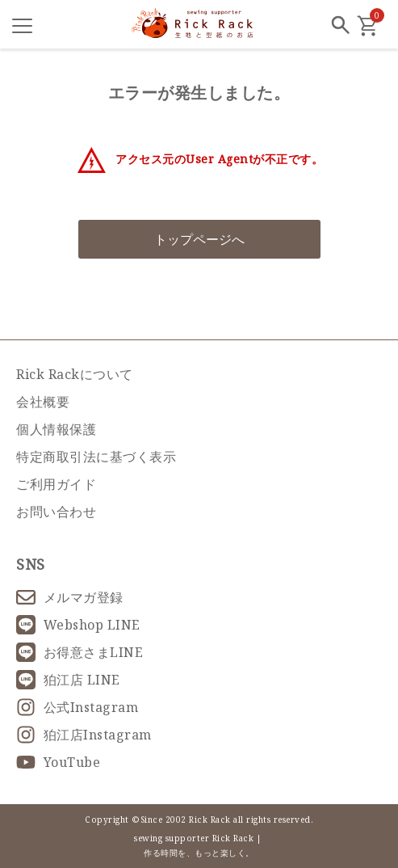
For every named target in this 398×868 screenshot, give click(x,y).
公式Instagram (77, 707)
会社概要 (43, 402)
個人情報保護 (56, 429)
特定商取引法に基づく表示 (96, 457)
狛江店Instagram (84, 735)
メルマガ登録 (70, 597)
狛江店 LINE (68, 680)
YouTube (58, 762)
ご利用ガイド (56, 484)
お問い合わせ (56, 512)
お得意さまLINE (80, 652)
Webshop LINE (78, 625)
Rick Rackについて (75, 374)
